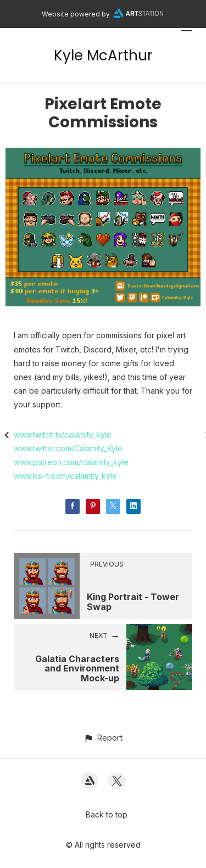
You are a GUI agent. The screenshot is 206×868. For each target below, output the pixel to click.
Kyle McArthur (103, 55)
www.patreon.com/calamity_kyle (71, 462)
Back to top (107, 814)
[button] (103, 738)
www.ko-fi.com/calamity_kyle (65, 476)
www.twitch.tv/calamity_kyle (63, 435)
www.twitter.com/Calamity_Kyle (68, 448)
